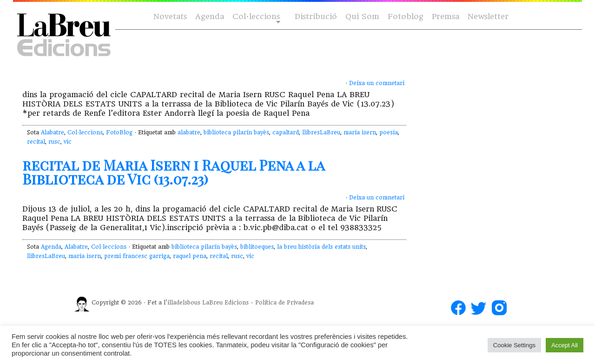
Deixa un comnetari (377, 83)
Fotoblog (406, 17)
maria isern (360, 132)
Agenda (210, 17)
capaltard (286, 132)
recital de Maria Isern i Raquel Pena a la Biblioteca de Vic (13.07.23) (173, 172)
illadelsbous (184, 303)
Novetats (170, 17)
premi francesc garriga (137, 256)
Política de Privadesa (284, 303)
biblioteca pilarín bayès (236, 132)
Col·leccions (255, 17)
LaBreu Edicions (225, 303)
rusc (54, 142)
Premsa (446, 17)
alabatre (189, 132)
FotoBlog (119, 132)
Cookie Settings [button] (514, 345)
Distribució (316, 17)
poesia (389, 132)
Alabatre (53, 132)
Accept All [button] (565, 345)
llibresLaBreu (321, 132)
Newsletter (488, 17)
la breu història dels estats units (321, 247)
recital (36, 142)
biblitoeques (257, 247)
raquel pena (190, 256)
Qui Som (362, 17)
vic (68, 142)
